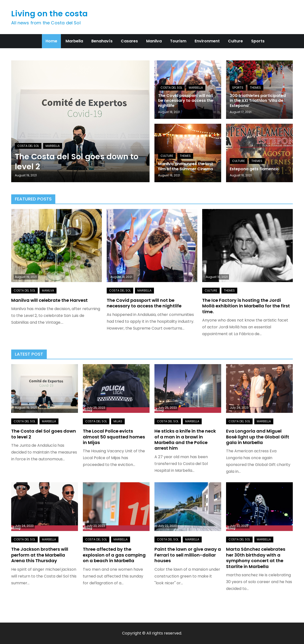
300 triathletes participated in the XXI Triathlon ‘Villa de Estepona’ (258, 101)
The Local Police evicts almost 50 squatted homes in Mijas (114, 437)
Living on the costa (49, 14)
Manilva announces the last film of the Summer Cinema (185, 166)
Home (51, 41)
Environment (207, 41)
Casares (129, 41)
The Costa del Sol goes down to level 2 (77, 162)
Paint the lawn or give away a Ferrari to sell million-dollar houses (188, 555)
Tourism (178, 41)
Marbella (74, 41)
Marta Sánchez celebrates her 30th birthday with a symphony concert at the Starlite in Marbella (256, 558)
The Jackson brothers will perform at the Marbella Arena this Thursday (40, 555)
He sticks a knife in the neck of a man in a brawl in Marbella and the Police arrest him (185, 440)
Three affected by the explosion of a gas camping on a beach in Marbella (114, 555)
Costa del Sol (28, 146)
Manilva (154, 41)
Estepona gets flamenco (254, 169)
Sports (258, 41)
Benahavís (102, 41)
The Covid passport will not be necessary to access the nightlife (186, 101)
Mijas (118, 421)
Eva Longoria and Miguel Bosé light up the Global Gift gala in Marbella (258, 437)
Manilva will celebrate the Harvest (49, 300)
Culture (235, 41)
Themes (255, 88)
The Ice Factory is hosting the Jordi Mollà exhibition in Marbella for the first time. (246, 306)
